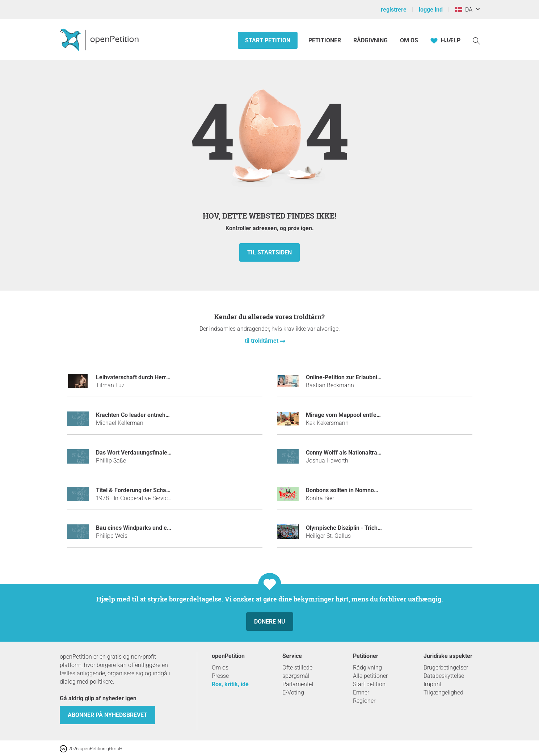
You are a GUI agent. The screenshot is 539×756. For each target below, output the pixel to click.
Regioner (364, 701)
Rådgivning (370, 40)
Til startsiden (269, 252)
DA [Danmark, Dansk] (464, 10)
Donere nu (270, 622)
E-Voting (293, 692)
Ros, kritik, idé (230, 684)
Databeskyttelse (444, 676)
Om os (409, 40)
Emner (361, 692)
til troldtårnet (262, 341)
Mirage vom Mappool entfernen (347, 415)
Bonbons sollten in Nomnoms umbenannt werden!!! (372, 490)
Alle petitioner (370, 676)
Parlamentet (298, 684)
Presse (220, 676)
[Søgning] (476, 40)
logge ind (431, 10)
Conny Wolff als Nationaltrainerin (349, 453)
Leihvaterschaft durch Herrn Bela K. (143, 377)
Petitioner (325, 40)
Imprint (433, 684)
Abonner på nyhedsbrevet (108, 715)
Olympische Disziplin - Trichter (345, 528)
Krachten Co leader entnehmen (136, 415)
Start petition (268, 40)
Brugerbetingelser (446, 668)
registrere (394, 10)
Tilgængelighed (443, 692)
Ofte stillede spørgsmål (297, 672)
